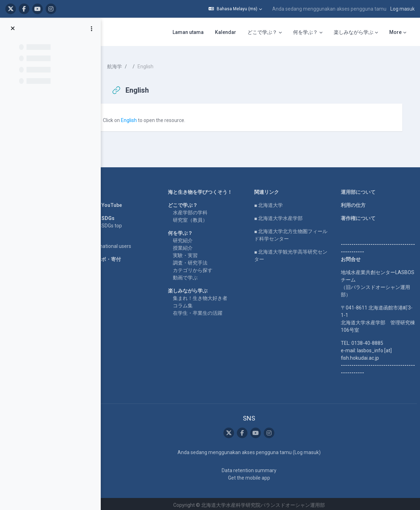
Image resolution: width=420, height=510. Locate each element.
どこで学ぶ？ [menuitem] (262, 32)
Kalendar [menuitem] (226, 32)
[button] (235, 9)
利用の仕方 (355, 202)
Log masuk (402, 9)
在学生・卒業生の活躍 (207, 310)
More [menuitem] (395, 32)
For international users (120, 243)
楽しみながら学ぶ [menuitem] (354, 32)
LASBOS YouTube (115, 202)
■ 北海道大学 (275, 202)
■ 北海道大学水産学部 (284, 215)
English (142, 117)
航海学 (128, 64)
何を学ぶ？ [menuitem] (305, 32)
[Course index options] (92, 29)
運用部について (360, 189)
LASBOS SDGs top (115, 223)
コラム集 (192, 303)
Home (102, 189)
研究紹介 (192, 238)
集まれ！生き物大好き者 (210, 295)
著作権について (360, 215)
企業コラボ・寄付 (115, 256)
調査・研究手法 (200, 260)
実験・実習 (195, 253)
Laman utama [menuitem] (188, 32)
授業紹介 (192, 245)
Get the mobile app (255, 475)
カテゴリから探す (202, 267)
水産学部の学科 (200, 210)
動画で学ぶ (195, 275)
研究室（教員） (200, 217)
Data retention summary (255, 468)
